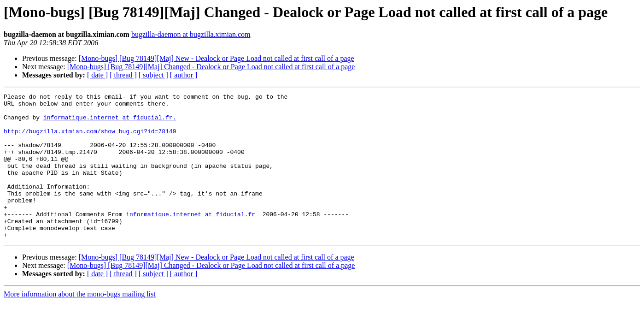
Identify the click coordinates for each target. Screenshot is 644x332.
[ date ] (97, 75)
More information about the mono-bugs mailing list (80, 323)
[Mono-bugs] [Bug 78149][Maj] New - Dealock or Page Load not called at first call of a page (217, 58)
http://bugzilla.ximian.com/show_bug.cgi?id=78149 (90, 139)
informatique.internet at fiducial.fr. (110, 123)
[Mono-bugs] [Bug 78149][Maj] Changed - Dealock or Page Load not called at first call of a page (211, 67)
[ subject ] (153, 75)
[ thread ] (123, 75)
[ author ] (184, 75)
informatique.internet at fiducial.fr (190, 239)
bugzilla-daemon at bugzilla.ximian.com (191, 34)
